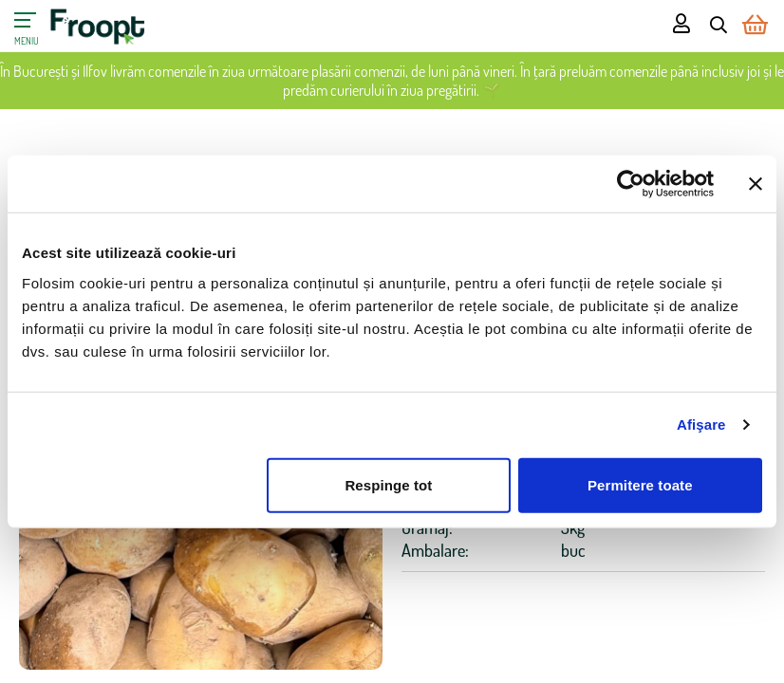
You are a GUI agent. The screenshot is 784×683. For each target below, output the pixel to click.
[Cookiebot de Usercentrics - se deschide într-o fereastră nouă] (631, 184)
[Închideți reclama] (756, 184)
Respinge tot (388, 484)
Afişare (701, 425)
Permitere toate (640, 484)
